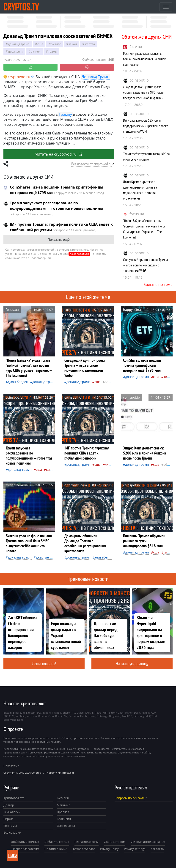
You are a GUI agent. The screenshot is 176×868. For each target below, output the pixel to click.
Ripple (47, 713)
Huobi (84, 716)
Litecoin (31, 713)
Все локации (12, 832)
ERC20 (152, 713)
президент (15, 52)
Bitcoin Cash (116, 713)
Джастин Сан (46, 557)
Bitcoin (8, 713)
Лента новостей (44, 664)
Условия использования (148, 842)
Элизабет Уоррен (108, 557)
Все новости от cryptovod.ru (91, 164)
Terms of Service (84, 849)
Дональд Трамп (19, 44)
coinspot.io (139, 80)
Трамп (53, 52)
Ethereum (19, 713)
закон (73, 44)
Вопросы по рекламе (130, 798)
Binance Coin (46, 716)
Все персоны (66, 826)
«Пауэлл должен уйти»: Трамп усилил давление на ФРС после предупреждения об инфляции (143, 92)
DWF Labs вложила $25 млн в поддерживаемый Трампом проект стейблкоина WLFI (145, 126)
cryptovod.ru (17, 77)
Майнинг (63, 805)
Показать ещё (59, 240)
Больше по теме (158, 285)
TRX (73, 713)
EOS (39, 713)
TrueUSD (127, 716)
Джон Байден (18, 382)
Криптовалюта (14, 798)
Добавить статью (57, 842)
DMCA (13, 855)
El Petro (97, 713)
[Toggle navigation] (166, 7)
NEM (144, 713)
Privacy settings (135, 849)
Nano (20, 720)
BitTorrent (10, 720)
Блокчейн (64, 819)
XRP (105, 713)
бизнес (56, 44)
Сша (40, 44)
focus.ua (137, 214)
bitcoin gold (141, 716)
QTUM (153, 716)
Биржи (8, 819)
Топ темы (10, 826)
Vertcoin (32, 716)
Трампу (65, 114)
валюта (111, 382)
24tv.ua (136, 47)
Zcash (80, 713)
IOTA (88, 713)
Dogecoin (115, 716)
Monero (65, 713)
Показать (12, 766)
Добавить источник (25, 842)
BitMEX (36, 52)
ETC (6, 716)
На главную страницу (132, 664)
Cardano (74, 716)
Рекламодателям (87, 842)
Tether (129, 713)
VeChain (21, 716)
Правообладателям (25, 849)
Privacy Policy (109, 849)
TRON (55, 713)
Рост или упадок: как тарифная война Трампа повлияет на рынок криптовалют (144, 59)
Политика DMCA (56, 849)
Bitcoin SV (61, 716)
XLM (12, 716)
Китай (168, 377)
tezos (92, 716)
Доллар (9, 805)
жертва (90, 44)
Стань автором (115, 842)
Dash (137, 713)
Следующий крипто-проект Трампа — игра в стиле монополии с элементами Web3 (145, 265)
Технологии (12, 812)
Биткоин (63, 798)
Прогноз (63, 812)
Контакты (157, 849)
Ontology (102, 716)
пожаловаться (79, 254)
